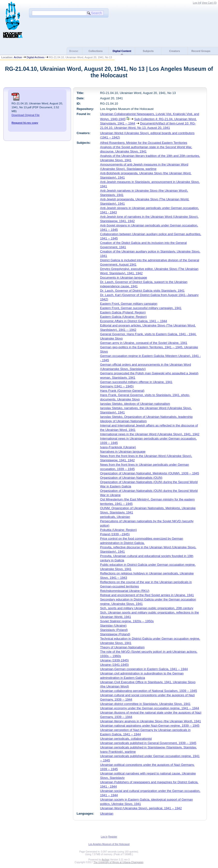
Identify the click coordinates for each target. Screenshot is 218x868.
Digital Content (122, 51)
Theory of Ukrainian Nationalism (122, 647)
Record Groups (201, 51)
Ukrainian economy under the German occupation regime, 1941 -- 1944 (150, 708)
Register (113, 837)
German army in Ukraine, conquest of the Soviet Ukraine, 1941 (144, 343)
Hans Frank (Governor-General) (122, 391)
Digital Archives (36, 57)
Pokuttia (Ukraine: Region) (118, 530)
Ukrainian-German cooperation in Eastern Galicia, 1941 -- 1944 (144, 669)
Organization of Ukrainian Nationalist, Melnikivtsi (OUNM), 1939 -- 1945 (150, 473)
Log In (196, 3)
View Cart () (209, 3)
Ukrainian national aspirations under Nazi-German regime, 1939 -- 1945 (150, 726)
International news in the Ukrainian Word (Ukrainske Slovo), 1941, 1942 (150, 434)
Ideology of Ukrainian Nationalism (123, 421)
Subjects (148, 51)
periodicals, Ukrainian (115, 517)
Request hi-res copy (25, 123)
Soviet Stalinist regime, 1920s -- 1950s (127, 621)
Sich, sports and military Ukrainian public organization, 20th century (147, 608)
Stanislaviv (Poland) (114, 630)
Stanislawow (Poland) (115, 634)
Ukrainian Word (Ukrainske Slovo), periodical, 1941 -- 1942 (141, 808)
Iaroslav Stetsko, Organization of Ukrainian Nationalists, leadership (146, 417)
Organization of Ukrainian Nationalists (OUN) (131, 478)
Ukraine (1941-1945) (114, 665)
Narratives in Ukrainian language (123, 452)
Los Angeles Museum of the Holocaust (109, 844)
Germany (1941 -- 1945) (117, 386)
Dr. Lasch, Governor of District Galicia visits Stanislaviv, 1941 (142, 291)
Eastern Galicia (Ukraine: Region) (123, 317)
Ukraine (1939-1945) (114, 660)
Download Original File (26, 115)
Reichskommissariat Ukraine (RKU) (125, 591)
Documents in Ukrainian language (124, 278)
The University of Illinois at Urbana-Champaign (119, 862)
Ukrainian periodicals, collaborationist (126, 739)
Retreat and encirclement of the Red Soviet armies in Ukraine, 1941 (147, 595)
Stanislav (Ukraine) (113, 626)
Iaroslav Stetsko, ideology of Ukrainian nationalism (135, 404)
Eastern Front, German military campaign (129, 304)
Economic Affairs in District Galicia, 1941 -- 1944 (134, 321)
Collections (95, 51)
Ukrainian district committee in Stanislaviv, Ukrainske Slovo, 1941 (145, 704)
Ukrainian (107, 814)
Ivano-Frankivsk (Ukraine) (118, 447)
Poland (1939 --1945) (115, 534)
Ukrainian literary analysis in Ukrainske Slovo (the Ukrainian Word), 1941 (150, 721)
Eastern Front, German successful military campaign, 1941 (141, 308)
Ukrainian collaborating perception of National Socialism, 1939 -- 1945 (149, 691)
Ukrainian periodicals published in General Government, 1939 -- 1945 (148, 743)
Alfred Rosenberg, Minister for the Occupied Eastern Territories (144, 143)
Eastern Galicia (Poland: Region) (123, 312)
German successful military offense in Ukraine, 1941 (136, 382)
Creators (174, 51)
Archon (18, 57)
